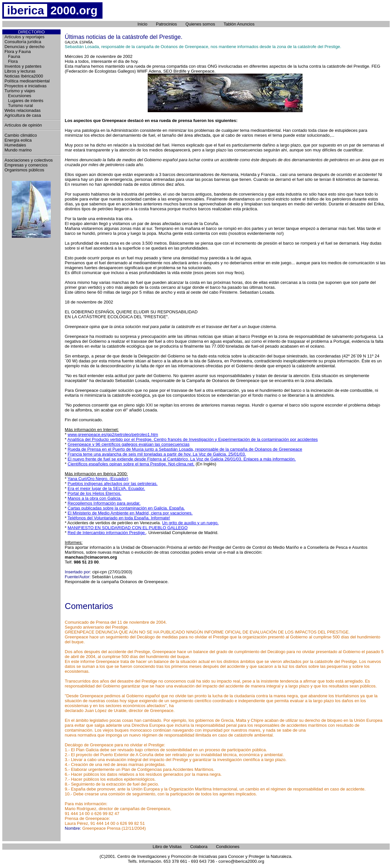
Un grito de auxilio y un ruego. (190, 523)
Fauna (12, 56)
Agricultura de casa (23, 115)
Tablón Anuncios (239, 24)
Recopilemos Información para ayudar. (104, 503)
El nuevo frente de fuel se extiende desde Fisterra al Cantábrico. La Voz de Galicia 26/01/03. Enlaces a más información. (182, 459)
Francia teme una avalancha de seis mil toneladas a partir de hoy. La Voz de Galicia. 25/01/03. (157, 454)
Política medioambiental (27, 81)
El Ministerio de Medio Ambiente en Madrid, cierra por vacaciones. (130, 513)
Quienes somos (200, 24)
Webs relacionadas (23, 110)
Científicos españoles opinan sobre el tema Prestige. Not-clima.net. (131, 464)
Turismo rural (19, 105)
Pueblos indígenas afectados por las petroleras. (113, 484)
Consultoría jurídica (23, 42)
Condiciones (228, 847)
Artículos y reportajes (25, 37)
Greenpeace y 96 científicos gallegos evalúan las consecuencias (129, 444)
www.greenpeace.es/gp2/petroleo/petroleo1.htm (113, 434)
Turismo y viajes (20, 91)
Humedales (15, 145)
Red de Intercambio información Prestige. (107, 533)
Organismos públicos (24, 170)
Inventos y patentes (23, 66)
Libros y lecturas (20, 71)
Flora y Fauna (18, 52)
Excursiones (18, 96)
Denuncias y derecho (25, 47)
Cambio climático (21, 135)
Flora (11, 61)
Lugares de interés (24, 101)
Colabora (199, 847)
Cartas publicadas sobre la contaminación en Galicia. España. (126, 508)
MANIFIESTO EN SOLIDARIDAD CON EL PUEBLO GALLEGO (128, 528)
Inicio (142, 24)
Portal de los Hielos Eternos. (95, 493)
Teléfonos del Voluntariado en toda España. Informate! (119, 518)
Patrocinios (166, 24)
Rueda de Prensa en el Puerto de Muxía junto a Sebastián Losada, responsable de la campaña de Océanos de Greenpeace (185, 449)
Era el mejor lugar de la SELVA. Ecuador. (107, 488)
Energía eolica (18, 140)
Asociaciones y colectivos (29, 160)
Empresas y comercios (26, 165)
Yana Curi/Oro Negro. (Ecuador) (98, 479)
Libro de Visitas (167, 847)
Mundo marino (18, 150)
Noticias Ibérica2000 (24, 76)
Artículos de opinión (23, 125)
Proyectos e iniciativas (26, 86)
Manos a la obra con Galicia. (95, 498)
